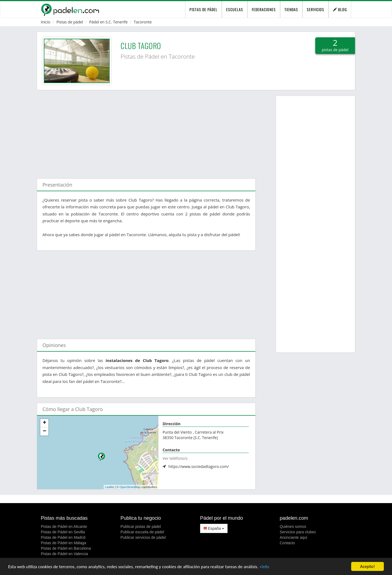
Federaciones (264, 9)
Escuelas (235, 9)
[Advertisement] (146, 132)
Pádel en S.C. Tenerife (108, 22)
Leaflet (110, 487)
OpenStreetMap (130, 487)
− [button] (45, 431)
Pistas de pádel (70, 22)
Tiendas (291, 9)
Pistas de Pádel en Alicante (64, 527)
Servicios (316, 9)
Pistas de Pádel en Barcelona (66, 548)
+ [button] (45, 423)
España (214, 528)
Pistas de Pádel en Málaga (64, 543)
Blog (340, 9)
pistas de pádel (203, 9)
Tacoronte (143, 22)
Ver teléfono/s (175, 458)
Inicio (46, 22)
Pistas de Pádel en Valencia (64, 554)
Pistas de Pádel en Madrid (63, 537)
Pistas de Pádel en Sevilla (63, 532)
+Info (264, 567)
